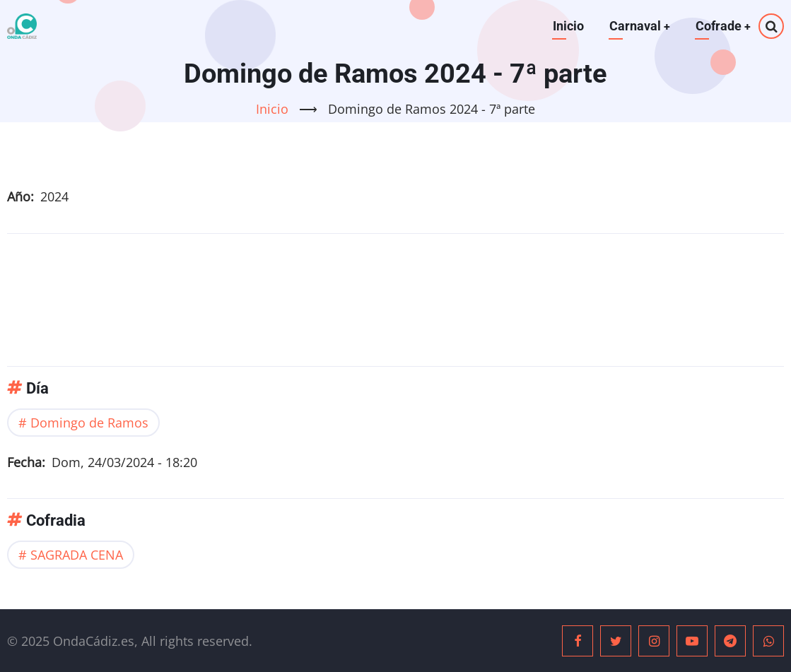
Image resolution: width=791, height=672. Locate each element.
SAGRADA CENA (77, 555)
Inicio (567, 26)
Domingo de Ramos (89, 422)
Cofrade (723, 26)
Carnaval (639, 26)
